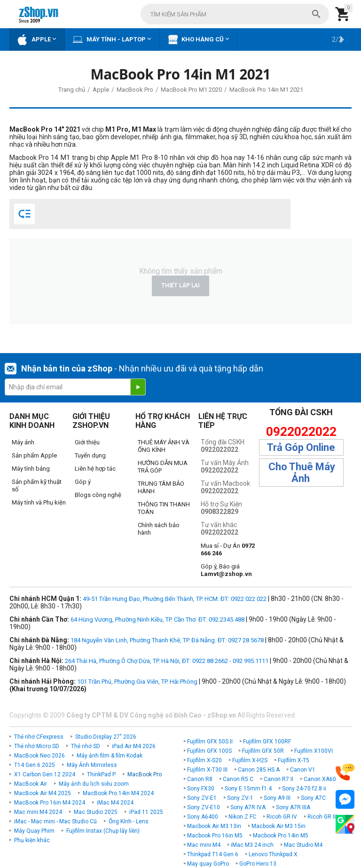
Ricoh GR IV (282, 817)
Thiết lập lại (180, 285)
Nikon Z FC (242, 817)
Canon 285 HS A (259, 770)
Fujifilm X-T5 (294, 760)
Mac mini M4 (204, 845)
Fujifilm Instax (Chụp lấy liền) (103, 831)
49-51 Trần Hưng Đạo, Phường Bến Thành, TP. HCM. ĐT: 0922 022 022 (175, 599)
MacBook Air (31, 784)
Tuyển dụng (90, 455)
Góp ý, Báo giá (226, 570)
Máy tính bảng (31, 469)
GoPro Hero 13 (258, 864)
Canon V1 (303, 770)
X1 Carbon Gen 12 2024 (45, 774)
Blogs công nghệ (98, 495)
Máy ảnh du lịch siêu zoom (94, 784)
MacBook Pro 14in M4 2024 (118, 793)
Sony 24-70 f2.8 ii (304, 789)
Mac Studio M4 (303, 845)
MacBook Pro (145, 774)
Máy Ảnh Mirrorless (92, 765)
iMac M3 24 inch (252, 845)
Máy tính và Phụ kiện (39, 502)
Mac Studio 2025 (96, 812)
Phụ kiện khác (32, 840)
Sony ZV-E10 (204, 807)
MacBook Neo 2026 (39, 756)
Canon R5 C (238, 779)
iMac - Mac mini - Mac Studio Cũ (55, 821)
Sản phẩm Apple (34, 455)
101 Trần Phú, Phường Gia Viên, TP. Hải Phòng (137, 682)
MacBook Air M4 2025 (43, 793)
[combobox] (235, 14)
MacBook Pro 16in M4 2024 (50, 803)
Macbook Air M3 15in (279, 826)
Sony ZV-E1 (202, 798)
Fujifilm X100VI (314, 751)
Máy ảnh (23, 442)
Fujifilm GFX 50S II (210, 742)
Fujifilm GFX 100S (209, 751)
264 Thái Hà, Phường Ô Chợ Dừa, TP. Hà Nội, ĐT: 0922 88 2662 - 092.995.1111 (167, 661)
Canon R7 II (279, 779)
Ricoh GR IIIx (324, 817)
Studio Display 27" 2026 (106, 737)
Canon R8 (200, 779)
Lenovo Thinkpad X (273, 854)
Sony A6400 (203, 817)
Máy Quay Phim (34, 831)
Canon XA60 (320, 779)
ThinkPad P (101, 774)
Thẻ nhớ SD (86, 746)
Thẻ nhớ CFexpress (39, 737)
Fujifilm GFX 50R (263, 751)
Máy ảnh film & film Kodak (110, 756)
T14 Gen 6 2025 (35, 765)
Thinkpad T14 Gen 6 (213, 854)
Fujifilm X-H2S (250, 760)
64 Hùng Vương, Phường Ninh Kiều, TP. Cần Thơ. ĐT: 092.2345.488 (157, 619)
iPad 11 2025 (146, 812)
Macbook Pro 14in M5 (281, 836)
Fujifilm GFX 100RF (267, 742)
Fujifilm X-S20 (204, 760)
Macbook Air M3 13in (214, 826)
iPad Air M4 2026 (134, 746)
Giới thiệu (87, 442)
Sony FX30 (201, 789)
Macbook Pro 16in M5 (215, 836)
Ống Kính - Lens (129, 821)
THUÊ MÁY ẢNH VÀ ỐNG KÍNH (164, 446)
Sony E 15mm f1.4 (248, 789)
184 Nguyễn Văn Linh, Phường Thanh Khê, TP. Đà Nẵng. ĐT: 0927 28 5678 (167, 640)
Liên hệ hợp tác (95, 469)
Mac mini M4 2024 (38, 812)
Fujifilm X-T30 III (207, 770)
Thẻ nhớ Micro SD (37, 746)
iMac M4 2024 (115, 803)
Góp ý (83, 482)
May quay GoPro (208, 864)
